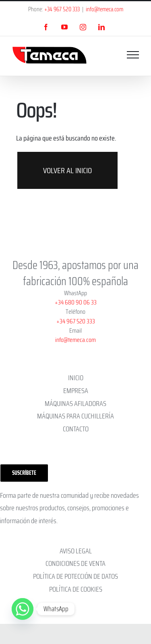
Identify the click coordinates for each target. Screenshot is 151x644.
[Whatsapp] (23, 609)
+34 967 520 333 (62, 9)
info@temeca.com (104, 9)
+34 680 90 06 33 (76, 302)
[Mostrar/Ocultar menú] (133, 55)
